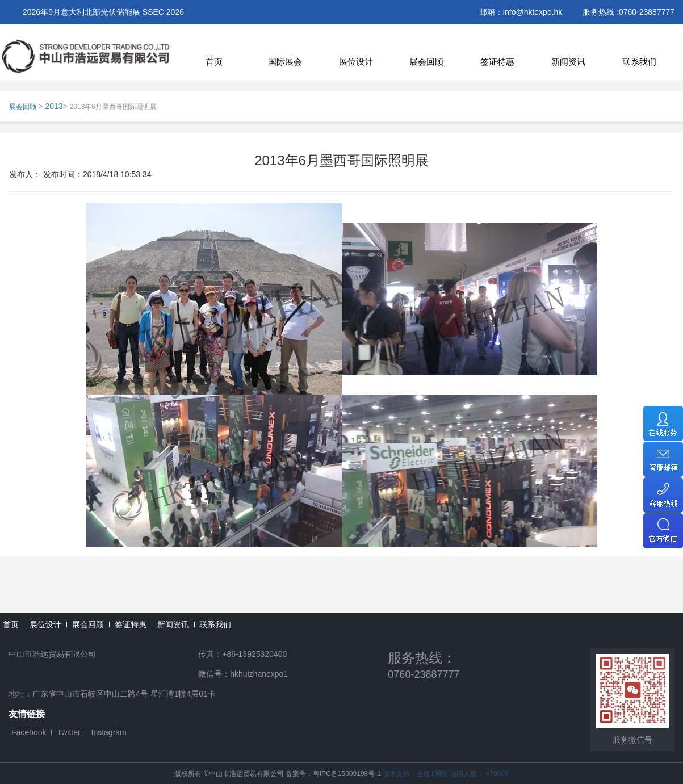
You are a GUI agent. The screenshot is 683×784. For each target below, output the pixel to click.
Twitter (68, 732)
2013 (54, 106)
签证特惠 (497, 62)
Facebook (29, 732)
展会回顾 (426, 62)
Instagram (109, 732)
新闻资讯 (568, 62)
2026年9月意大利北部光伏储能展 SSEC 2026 (103, 12)
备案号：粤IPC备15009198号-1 (333, 774)
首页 (214, 62)
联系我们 (639, 62)
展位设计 (356, 62)
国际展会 (285, 62)
